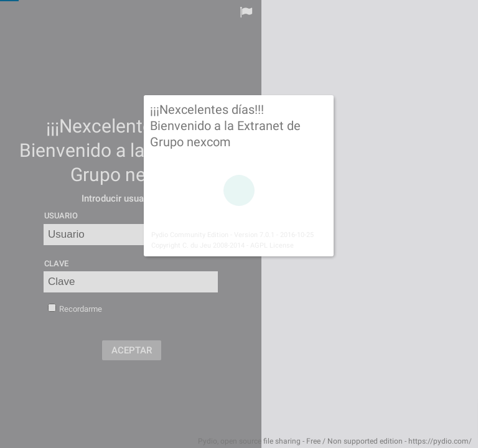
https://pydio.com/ (440, 441)
